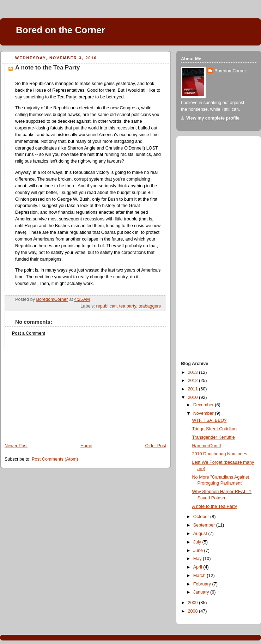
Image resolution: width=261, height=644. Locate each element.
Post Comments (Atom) (55, 459)
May (198, 559)
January (202, 592)
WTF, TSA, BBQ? (210, 420)
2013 (194, 372)
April (198, 567)
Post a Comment (29, 333)
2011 (194, 389)
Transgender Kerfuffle (214, 437)
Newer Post (16, 446)
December (204, 405)
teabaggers (150, 306)
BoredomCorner (230, 71)
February (203, 584)
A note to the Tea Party (215, 506)
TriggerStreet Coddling (214, 429)
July (198, 542)
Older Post (156, 446)
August (201, 534)
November (204, 413)
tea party (128, 306)
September (205, 525)
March (200, 576)
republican (107, 306)
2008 (194, 611)
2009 (194, 603)
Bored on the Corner (60, 30)
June (199, 551)
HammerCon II (207, 446)
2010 (194, 397)
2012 (194, 381)
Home (86, 446)
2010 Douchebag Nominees (220, 454)
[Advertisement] (53, 392)
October (202, 517)
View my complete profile (213, 118)
